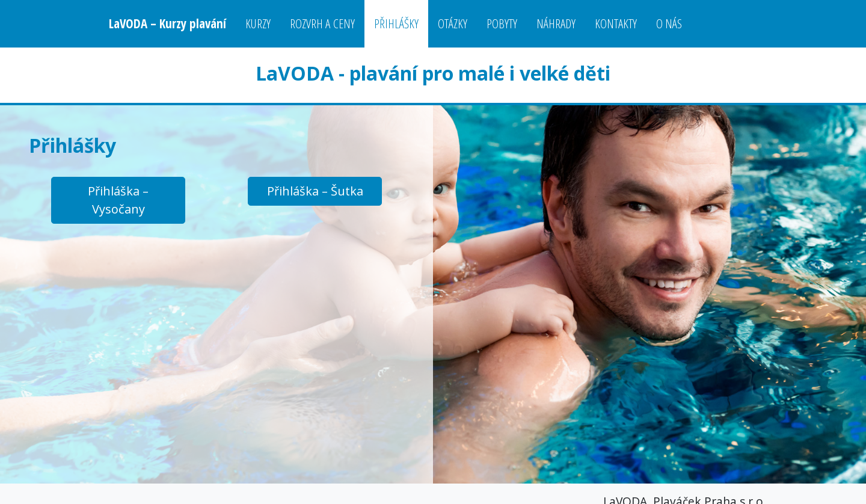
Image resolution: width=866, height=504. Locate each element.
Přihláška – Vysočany (118, 200)
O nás (669, 23)
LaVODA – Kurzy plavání (167, 23)
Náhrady (556, 23)
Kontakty (616, 23)
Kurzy (258, 23)
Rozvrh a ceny (322, 23)
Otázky (453, 23)
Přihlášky (396, 23)
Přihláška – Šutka (315, 191)
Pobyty (502, 23)
